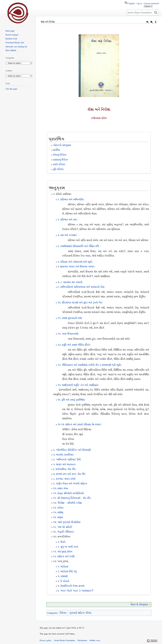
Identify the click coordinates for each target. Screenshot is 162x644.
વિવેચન (63, 613)
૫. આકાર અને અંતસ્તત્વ (64, 464)
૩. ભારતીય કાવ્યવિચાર (63, 455)
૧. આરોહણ (63, 567)
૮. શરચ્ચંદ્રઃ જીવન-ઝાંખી (64, 479)
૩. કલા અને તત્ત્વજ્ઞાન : (68, 235)
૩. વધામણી (63, 576)
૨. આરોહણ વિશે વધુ (67, 571)
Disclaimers (82, 640)
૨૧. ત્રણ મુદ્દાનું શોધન (63, 552)
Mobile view (95, 640)
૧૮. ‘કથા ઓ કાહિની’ (63, 527)
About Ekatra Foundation (64, 640)
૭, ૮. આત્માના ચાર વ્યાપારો (70, 282)
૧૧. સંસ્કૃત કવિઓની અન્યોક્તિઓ (68, 493)
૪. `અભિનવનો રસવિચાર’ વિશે (67, 460)
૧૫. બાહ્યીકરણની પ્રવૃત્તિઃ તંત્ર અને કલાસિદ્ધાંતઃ (78, 385)
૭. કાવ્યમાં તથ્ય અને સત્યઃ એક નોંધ (69, 474)
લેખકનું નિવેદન (60, 155)
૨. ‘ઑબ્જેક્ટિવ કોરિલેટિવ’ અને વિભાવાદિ (72, 450)
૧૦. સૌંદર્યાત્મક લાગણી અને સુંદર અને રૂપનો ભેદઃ (80, 303)
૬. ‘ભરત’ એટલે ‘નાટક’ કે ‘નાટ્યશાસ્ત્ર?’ (76, 591)
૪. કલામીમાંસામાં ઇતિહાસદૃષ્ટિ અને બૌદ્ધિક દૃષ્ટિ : (79, 246)
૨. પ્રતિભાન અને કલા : (68, 220)
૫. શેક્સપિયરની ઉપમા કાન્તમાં (71, 586)
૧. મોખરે (62, 542)
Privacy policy (46, 640)
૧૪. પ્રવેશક (58, 508)
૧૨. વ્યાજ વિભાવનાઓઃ (68, 334)
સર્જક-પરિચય (59, 164)
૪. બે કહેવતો (63, 581)
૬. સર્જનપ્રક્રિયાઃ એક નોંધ (64, 469)
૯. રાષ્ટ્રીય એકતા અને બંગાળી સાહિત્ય (70, 484)
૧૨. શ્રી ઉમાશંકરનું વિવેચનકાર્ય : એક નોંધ (72, 498)
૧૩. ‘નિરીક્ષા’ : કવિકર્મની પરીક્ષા (67, 503)
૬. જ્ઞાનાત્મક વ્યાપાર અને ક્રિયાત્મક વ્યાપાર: (76, 267)
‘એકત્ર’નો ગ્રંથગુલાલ (62, 145)
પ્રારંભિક (57, 150)
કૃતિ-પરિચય (58, 169)
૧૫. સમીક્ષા (58, 512)
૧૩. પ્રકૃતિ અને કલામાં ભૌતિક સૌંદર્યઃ (74, 345)
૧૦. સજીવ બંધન (61, 488)
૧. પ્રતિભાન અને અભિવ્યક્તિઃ (71, 200)
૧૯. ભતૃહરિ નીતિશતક (63, 532)
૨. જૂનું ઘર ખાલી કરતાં (68, 547)
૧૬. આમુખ (58, 517)
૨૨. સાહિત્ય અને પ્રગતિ (64, 556)
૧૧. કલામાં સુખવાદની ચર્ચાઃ (70, 318)
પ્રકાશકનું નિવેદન (61, 160)
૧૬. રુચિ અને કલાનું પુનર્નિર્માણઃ (72, 400)
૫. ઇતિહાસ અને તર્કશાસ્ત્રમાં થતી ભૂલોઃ (75, 262)
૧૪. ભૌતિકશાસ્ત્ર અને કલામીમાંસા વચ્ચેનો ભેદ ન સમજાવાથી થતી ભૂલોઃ (90, 365)
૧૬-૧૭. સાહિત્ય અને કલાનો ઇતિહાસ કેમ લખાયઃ (80, 424)
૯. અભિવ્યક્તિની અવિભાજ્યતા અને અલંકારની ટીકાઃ (81, 287)
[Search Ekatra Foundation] (143, 13)
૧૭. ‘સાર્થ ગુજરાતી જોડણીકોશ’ (67, 522)
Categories (52, 613)
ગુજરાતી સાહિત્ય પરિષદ (81, 613)
